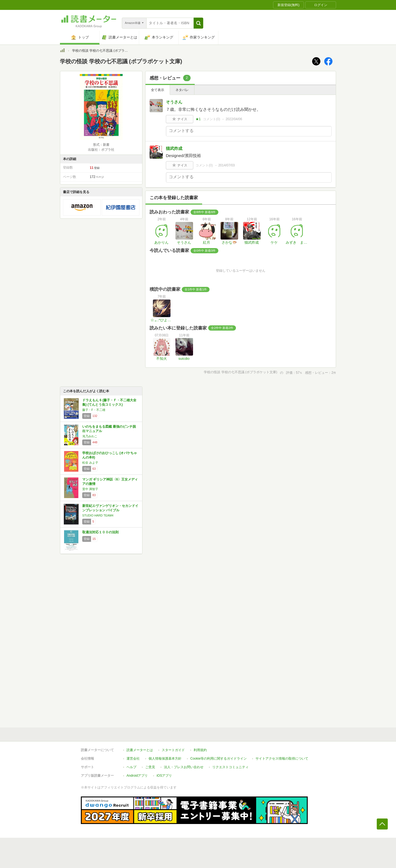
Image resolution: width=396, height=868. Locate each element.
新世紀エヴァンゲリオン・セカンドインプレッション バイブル (110, 508)
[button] (198, 23)
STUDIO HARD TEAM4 (98, 515)
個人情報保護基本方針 (165, 759)
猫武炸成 (174, 148)
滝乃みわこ (90, 436)
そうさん (174, 102)
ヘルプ (131, 767)
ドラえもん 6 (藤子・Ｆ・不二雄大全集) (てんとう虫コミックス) (109, 402)
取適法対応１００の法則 (100, 532)
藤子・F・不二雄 (94, 410)
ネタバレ (182, 90)
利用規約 (200, 750)
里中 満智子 (90, 489)
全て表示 (158, 90)
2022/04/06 (234, 119)
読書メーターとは (140, 750)
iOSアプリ (164, 776)
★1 (198, 119)
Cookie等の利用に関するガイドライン (218, 759)
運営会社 (133, 759)
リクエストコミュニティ (230, 767)
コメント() (212, 119)
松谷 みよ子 (90, 463)
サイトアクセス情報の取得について (282, 759)
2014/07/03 (227, 165)
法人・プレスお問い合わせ (184, 767)
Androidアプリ (137, 776)
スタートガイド (173, 750)
